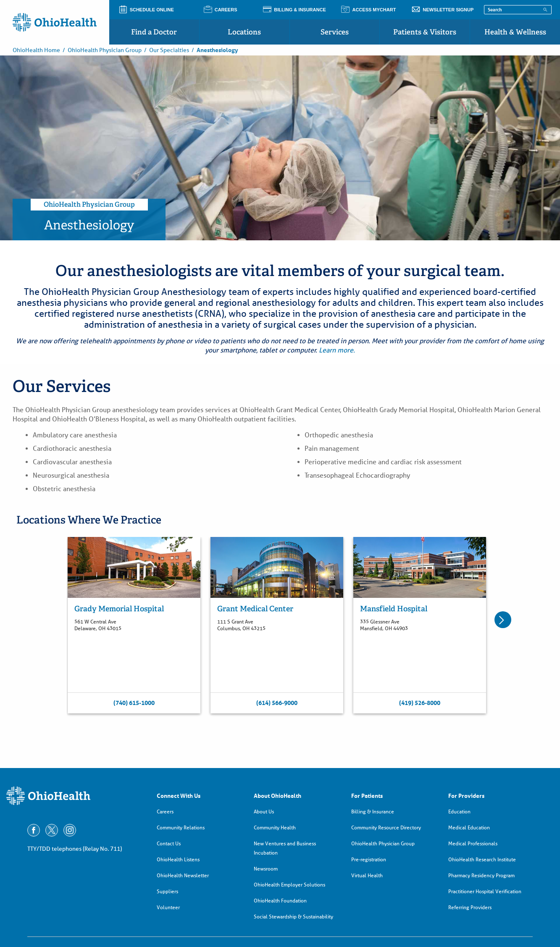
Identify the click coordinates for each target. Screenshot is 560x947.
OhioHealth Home (36, 50)
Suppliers (167, 891)
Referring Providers (470, 907)
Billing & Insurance (373, 812)
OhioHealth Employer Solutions (289, 885)
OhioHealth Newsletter (183, 875)
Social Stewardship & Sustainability (293, 917)
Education (459, 812)
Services (335, 32)
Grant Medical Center (255, 609)
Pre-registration (369, 859)
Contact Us (169, 843)
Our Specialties (169, 50)
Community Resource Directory (386, 827)
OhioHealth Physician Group (105, 50)
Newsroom (266, 869)
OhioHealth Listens (178, 859)
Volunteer (168, 907)
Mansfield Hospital (394, 609)
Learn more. (337, 350)
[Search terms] (518, 10)
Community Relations (181, 827)
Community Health (275, 827)
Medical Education (469, 827)
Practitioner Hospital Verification (485, 891)
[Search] (545, 9)
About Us (264, 812)
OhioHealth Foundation (280, 901)
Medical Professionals (473, 843)
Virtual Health (367, 875)
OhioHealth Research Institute (482, 859)
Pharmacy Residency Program (481, 875)
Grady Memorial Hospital (119, 609)
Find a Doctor (154, 32)
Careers (165, 812)
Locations (244, 32)
